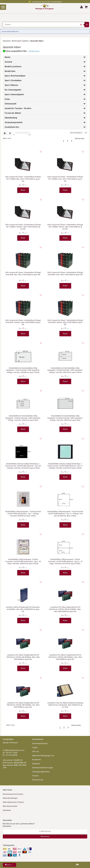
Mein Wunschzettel (10, 806)
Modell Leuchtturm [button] (13, 67)
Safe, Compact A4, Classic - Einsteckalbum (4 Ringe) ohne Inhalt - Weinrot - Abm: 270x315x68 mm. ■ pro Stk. (65, 322)
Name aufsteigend (76, 133)
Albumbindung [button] (11, 118)
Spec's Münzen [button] (11, 85)
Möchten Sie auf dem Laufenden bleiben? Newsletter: (19, 825)
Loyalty (35, 748)
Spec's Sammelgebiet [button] (14, 94)
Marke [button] (8, 57)
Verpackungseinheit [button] (14, 122)
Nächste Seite (80, 139)
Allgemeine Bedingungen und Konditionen (43, 758)
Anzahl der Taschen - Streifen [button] (18, 108)
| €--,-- (9, 865)
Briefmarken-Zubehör (20, 41)
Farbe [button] (7, 99)
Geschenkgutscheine (40, 743)
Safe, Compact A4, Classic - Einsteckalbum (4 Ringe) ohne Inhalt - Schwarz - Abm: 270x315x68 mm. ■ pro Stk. (23, 322)
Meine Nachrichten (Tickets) (13, 802)
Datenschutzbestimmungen (43, 768)
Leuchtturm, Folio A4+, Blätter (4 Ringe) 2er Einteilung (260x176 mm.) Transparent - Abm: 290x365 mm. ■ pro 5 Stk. (65, 705)
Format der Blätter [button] (13, 113)
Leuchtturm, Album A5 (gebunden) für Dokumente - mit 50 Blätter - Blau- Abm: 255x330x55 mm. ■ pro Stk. (23, 609)
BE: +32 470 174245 (10, 753)
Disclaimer (36, 764)
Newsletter (7, 810)
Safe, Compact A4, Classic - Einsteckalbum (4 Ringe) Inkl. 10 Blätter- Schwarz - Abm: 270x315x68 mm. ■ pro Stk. (23, 227)
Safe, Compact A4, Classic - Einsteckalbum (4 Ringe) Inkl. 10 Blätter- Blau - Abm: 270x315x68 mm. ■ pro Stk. (23, 179)
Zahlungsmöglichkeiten (41, 772)
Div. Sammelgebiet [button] (13, 90)
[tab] (45, 57)
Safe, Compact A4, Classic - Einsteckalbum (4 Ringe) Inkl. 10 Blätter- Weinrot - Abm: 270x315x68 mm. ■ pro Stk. (65, 227)
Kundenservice (38, 780)
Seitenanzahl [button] (10, 104)
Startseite (7, 41)
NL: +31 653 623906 (10, 755)
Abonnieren (45, 836)
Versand (35, 776)
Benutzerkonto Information (13, 794)
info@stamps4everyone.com (14, 750)
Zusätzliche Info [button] (12, 127)
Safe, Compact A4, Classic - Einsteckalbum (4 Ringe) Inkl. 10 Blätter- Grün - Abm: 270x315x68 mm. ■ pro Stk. (65, 179)
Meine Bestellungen (10, 798)
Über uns (36, 751)
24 (86, 133)
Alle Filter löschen (34, 51)
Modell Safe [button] (10, 71)
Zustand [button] (8, 62)
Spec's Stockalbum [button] (13, 80)
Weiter (23, 190)
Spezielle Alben (37, 41)
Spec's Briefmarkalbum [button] (15, 76)
